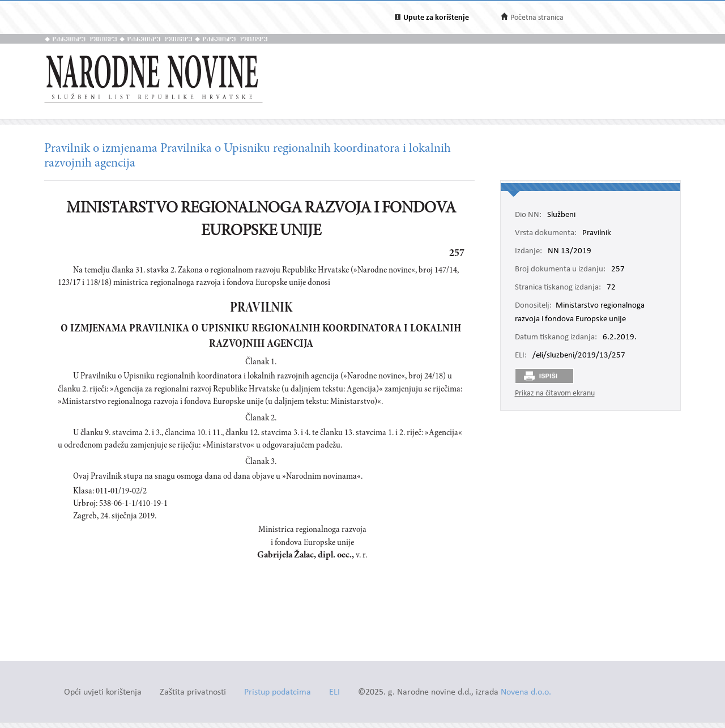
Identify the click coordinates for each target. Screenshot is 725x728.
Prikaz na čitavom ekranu (555, 393)
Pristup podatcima (278, 693)
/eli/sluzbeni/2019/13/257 (579, 356)
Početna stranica (537, 18)
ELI (334, 693)
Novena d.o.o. (526, 693)
